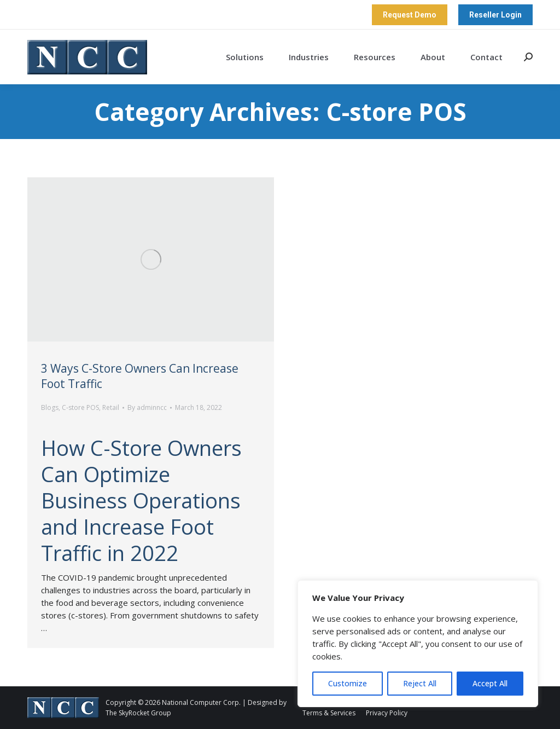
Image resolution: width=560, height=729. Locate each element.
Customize (348, 683)
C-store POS (80, 407)
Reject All (420, 683)
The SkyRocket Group (138, 713)
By (147, 407)
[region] (418, 644)
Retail (111, 407)
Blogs (50, 407)
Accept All (490, 683)
